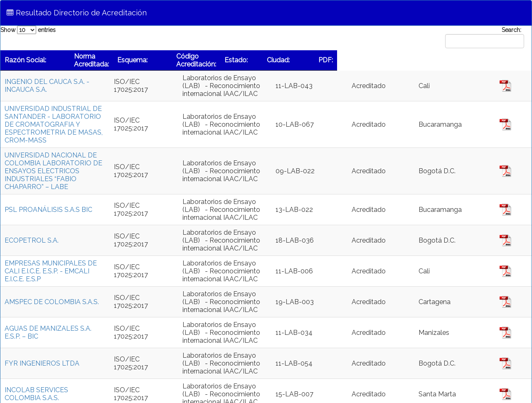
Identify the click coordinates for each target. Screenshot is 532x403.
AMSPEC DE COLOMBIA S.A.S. (52, 270)
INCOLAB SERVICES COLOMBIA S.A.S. (64, 362)
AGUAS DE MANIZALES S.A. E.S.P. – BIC (66, 301)
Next (519, 387)
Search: (483, 37)
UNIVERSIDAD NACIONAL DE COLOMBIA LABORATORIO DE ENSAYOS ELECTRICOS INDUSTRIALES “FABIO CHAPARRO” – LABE (73, 147)
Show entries (28, 30)
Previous (423, 387)
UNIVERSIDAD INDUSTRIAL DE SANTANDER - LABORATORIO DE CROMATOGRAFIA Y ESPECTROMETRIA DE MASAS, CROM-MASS (77, 117)
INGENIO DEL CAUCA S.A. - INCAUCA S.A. (69, 86)
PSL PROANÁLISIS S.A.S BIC (48, 178)
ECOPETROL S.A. (32, 209)
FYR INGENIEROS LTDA (42, 332)
